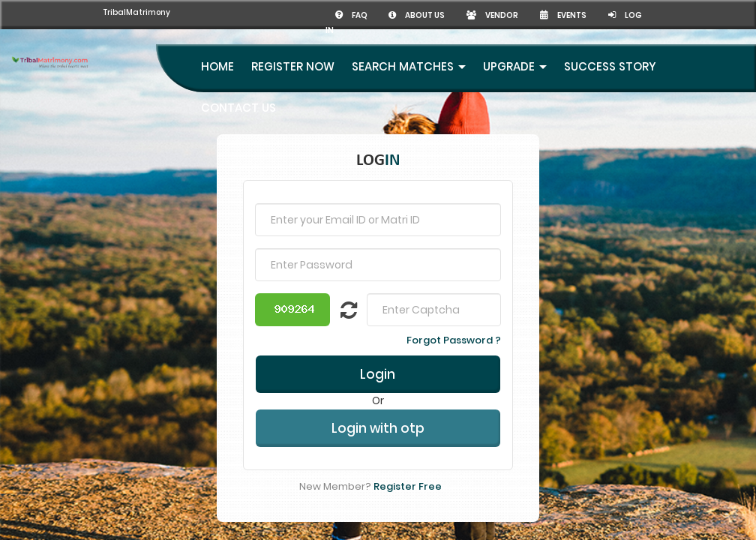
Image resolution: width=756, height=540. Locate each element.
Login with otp (378, 428)
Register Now (293, 66)
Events (563, 15)
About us (417, 15)
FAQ (352, 15)
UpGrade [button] (515, 66)
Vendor (492, 15)
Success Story (610, 66)
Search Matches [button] (409, 66)
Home (217, 66)
